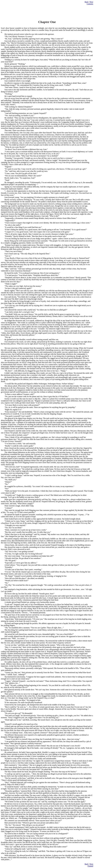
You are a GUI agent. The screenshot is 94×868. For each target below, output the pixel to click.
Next (91, 2)
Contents (90, 4)
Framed (90, 866)
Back (87, 2)
